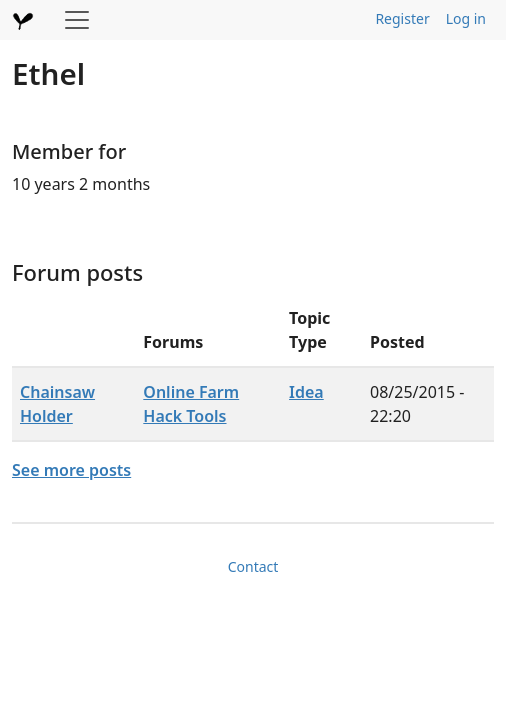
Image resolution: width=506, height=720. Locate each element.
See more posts (71, 470)
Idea (306, 392)
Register (402, 18)
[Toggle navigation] (77, 20)
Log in (466, 18)
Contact (253, 566)
